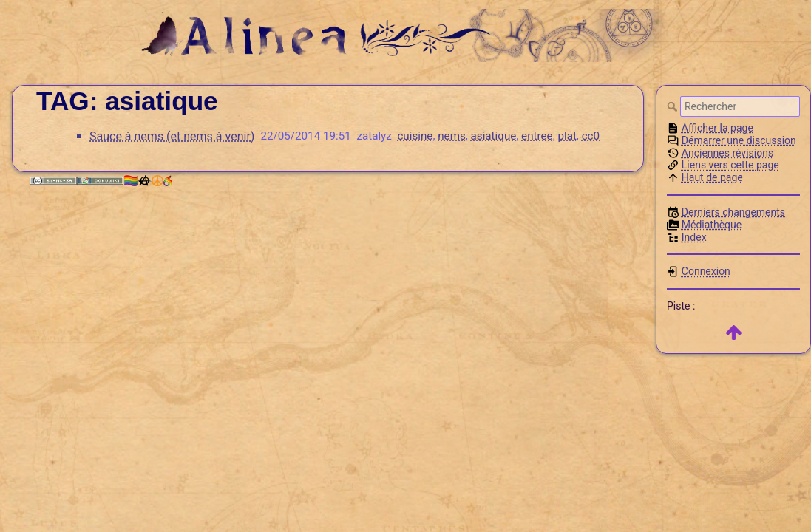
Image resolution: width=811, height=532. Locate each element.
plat (567, 136)
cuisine (415, 136)
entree (537, 136)
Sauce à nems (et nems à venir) (172, 136)
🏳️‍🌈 (147, 181)
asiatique (494, 136)
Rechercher (673, 106)
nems (452, 136)
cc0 (591, 136)
